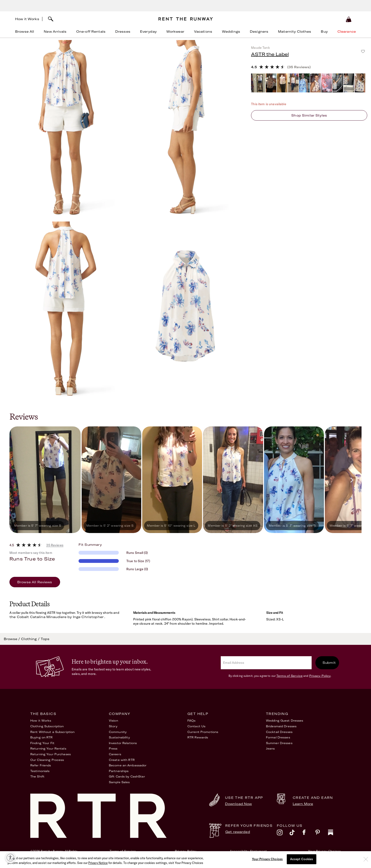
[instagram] (283, 834)
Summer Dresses (279, 743)
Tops (45, 639)
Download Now (238, 804)
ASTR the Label (270, 54)
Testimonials (40, 771)
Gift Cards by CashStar (127, 776)
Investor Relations (123, 743)
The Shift (37, 776)
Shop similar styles (309, 115)
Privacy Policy (320, 676)
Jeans (270, 748)
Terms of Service (289, 676)
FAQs (191, 721)
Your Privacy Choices (324, 851)
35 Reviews (55, 545)
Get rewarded (238, 832)
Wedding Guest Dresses (285, 721)
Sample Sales (119, 782)
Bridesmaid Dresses (281, 726)
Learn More (303, 804)
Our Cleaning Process (47, 760)
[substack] (334, 834)
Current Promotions (203, 732)
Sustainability (119, 737)
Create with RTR (122, 760)
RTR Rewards (198, 737)
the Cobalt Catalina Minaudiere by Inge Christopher (57, 617)
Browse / (12, 639)
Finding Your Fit (42, 743)
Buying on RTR (42, 737)
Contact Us (196, 726)
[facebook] (309, 834)
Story (113, 726)
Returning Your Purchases (51, 754)
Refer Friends (41, 765)
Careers (115, 754)
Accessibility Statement (248, 851)
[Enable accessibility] (10, 858)
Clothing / (31, 639)
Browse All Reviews (35, 582)
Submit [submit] (329, 663)
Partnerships (119, 771)
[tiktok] (296, 834)
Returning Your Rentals (48, 748)
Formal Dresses (278, 737)
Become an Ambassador (128, 765)
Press (113, 748)
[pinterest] (322, 834)
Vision (113, 721)
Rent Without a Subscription (52, 732)
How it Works (27, 19)
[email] (266, 663)
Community (118, 732)
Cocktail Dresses (279, 732)
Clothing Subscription (47, 726)
